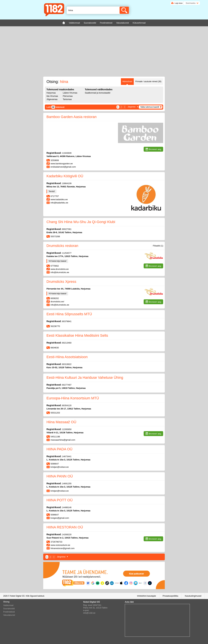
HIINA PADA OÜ (59, 449)
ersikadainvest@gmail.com (63, 167)
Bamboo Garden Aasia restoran (71, 117)
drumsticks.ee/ (57, 302)
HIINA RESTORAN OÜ (65, 527)
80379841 (67, 321)
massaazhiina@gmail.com (63, 440)
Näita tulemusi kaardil (150, 107)
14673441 (67, 456)
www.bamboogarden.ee (62, 164)
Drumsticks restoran (62, 246)
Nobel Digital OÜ (17, 596)
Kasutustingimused (193, 596)
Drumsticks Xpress (61, 282)
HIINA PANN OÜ (60, 476)
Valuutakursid (9, 615)
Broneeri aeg (155, 149)
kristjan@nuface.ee (60, 467)
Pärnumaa (68, 96)
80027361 (67, 229)
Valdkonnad (8, 605)
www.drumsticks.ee (60, 269)
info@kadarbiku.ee (59, 203)
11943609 (67, 153)
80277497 (67, 385)
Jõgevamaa (52, 99)
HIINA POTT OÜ (60, 500)
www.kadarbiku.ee (59, 199)
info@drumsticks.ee (60, 272)
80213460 (67, 343)
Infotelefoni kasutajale (146, 596)
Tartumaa (67, 99)
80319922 (67, 364)
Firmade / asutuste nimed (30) (148, 81)
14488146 (67, 507)
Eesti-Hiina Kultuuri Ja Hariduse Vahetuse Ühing (85, 378)
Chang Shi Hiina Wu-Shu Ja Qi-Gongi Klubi (81, 222)
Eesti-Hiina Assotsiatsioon (67, 357)
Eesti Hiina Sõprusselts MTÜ (69, 314)
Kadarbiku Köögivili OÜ (65, 176)
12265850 (67, 429)
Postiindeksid (9, 612)
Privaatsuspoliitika (170, 596)
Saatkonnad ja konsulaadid (97, 93)
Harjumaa (51, 93)
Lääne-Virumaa (70, 93)
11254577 (67, 253)
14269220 (67, 535)
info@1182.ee (89, 613)
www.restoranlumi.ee (60, 545)
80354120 (67, 405)
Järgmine (132, 107)
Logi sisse (179, 3)
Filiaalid (158, 246)
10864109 (67, 183)
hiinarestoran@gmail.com (63, 548)
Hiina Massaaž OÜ (61, 422)
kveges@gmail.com (60, 518)
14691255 (67, 484)
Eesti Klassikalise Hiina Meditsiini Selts (77, 335)
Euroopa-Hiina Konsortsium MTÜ (73, 398)
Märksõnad (127, 81)
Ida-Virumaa (52, 96)
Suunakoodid (9, 609)
